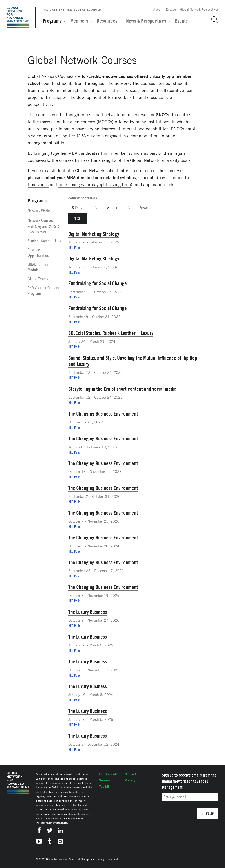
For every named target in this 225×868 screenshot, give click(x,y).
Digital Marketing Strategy (94, 234)
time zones (38, 184)
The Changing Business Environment (103, 414)
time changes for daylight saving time (94, 184)
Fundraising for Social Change (98, 283)
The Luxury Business (88, 612)
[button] (213, 20)
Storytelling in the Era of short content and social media (122, 389)
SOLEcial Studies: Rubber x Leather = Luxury (111, 333)
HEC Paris (74, 247)
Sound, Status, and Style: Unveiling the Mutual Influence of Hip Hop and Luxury (133, 361)
